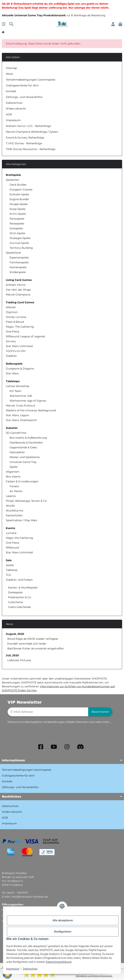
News (9, 74)
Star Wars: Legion (17, 415)
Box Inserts (13, 477)
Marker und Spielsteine (25, 457)
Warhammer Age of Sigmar (28, 401)
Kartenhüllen (14, 515)
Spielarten (12, 180)
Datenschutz (30, 969)
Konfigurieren (63, 932)
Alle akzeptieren (63, 920)
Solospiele (16, 228)
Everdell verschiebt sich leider (27, 644)
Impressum (13, 969)
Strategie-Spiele (20, 238)
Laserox (11, 496)
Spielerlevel (13, 253)
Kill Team (16, 391)
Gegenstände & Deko (23, 447)
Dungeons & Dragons (20, 369)
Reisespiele (17, 224)
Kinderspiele (18, 272)
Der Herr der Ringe (18, 290)
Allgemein (13, 472)
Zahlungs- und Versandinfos (24, 97)
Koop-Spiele (17, 209)
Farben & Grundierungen (22, 481)
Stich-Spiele (17, 233)
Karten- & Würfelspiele (22, 588)
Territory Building (21, 248)
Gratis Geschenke (19, 607)
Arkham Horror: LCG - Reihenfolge (28, 126)
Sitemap (11, 68)
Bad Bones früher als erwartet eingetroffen (36, 648)
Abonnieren (100, 712)
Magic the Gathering (19, 538)
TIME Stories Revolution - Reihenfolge (31, 149)
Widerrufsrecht (16, 109)
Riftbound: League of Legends (25, 336)
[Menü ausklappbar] (4, 24)
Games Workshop (18, 386)
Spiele (14, 467)
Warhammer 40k (21, 396)
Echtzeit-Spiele (19, 194)
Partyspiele (17, 219)
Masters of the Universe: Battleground (31, 410)
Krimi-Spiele (18, 214)
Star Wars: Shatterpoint (21, 420)
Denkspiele (15, 592)
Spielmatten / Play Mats (21, 520)
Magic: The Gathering (20, 327)
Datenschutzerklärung (59, 962)
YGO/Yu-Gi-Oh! (16, 351)
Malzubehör (17, 452)
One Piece (12, 332)
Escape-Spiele (19, 204)
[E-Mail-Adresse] (48, 712)
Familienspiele (19, 262)
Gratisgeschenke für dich (22, 85)
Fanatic (14, 486)
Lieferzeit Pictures (19, 660)
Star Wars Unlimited (19, 346)
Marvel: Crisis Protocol (21, 406)
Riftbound (12, 548)
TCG (9, 575)
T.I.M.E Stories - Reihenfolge (24, 143)
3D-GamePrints (16, 433)
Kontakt (11, 91)
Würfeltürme (14, 511)
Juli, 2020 (12, 655)
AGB (9, 114)
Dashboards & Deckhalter (26, 443)
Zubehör (11, 356)
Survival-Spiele (19, 243)
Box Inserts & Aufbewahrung (28, 438)
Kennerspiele (18, 267)
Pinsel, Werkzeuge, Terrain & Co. (27, 501)
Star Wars (12, 373)
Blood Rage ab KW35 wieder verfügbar (33, 639)
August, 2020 (15, 634)
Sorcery (11, 341)
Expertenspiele (19, 258)
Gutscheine (15, 602)
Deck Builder (18, 185)
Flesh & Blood (15, 322)
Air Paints (16, 491)
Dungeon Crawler (21, 189)
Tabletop (12, 570)
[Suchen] (11, 24)
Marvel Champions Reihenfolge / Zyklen (32, 132)
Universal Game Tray (23, 462)
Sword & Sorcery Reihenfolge (25, 138)
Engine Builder (19, 199)
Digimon (12, 312)
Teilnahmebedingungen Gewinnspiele (30, 80)
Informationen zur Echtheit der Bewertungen (94, 976)
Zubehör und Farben (19, 580)
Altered (11, 307)
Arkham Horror (16, 285)
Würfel (10, 506)
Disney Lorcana (16, 317)
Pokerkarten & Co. (19, 597)
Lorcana (11, 533)
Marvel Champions (18, 295)
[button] (113, 24)
